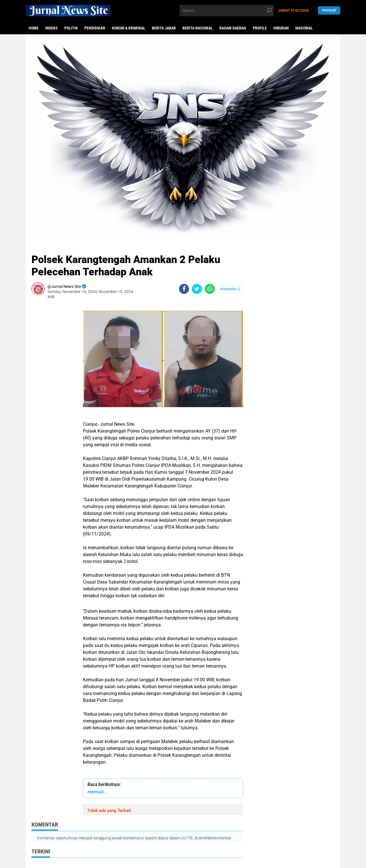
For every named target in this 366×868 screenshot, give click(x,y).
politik (71, 28)
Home (34, 28)
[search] (227, 11)
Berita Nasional (198, 28)
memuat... (98, 792)
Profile (260, 28)
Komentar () (230, 289)
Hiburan (281, 28)
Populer (329, 10)
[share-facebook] (184, 289)
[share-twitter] (197, 289)
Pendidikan (95, 28)
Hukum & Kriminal (129, 28)
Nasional (304, 28)
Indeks (51, 28)
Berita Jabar (164, 28)
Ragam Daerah (233, 28)
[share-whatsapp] (210, 289)
